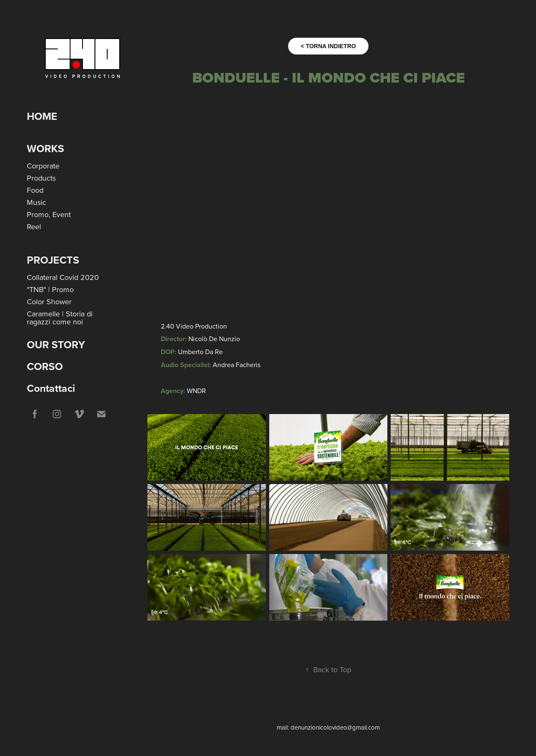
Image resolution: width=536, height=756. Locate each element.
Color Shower (49, 302)
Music (36, 202)
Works (45, 148)
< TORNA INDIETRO (328, 46)
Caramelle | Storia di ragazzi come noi (60, 318)
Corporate (43, 166)
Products (41, 178)
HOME (42, 116)
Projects (53, 260)
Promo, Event (49, 214)
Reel (34, 227)
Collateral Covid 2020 (63, 277)
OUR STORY (56, 344)
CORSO (45, 366)
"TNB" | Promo (50, 289)
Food (35, 190)
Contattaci (51, 388)
